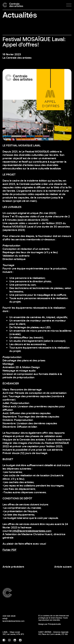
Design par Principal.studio (50, 624)
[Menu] (69, 5)
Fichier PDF (10, 550)
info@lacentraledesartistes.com (32, 531)
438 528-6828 (9, 616)
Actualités (20, 15)
